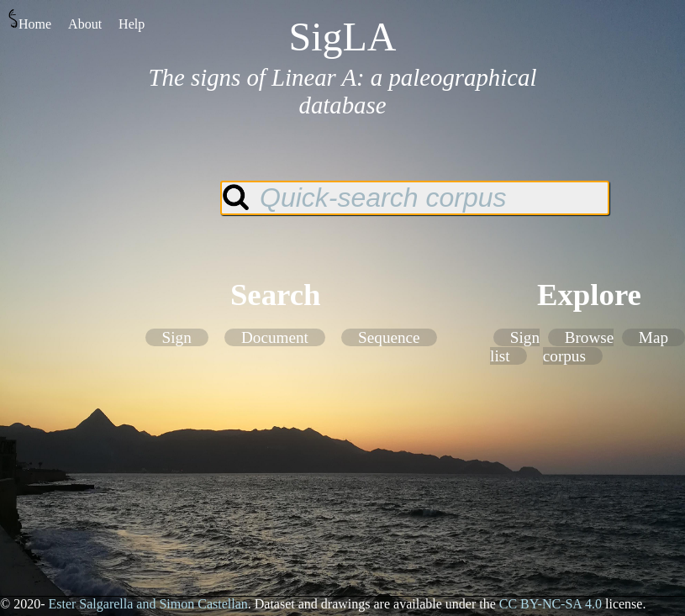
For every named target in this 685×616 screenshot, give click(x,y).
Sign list (515, 347)
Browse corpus (578, 347)
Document (275, 337)
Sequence (389, 337)
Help (132, 24)
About (85, 24)
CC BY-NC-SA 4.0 (551, 604)
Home (30, 20)
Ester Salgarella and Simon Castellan (148, 604)
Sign (177, 337)
